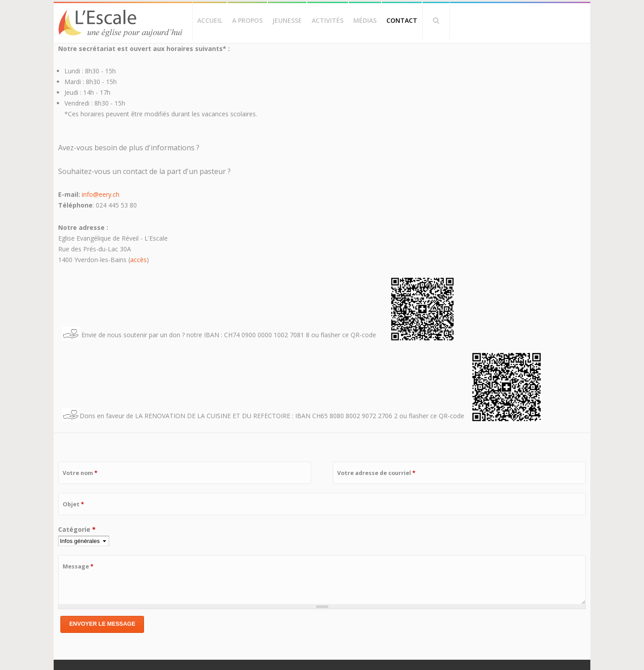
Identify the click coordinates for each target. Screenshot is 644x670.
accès (138, 260)
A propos (247, 20)
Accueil (210, 20)
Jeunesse (287, 20)
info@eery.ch (101, 194)
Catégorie (77, 529)
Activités (328, 20)
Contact (402, 20)
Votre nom (80, 473)
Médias (365, 20)
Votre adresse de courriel (376, 473)
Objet (73, 504)
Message (78, 566)
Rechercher (436, 21)
